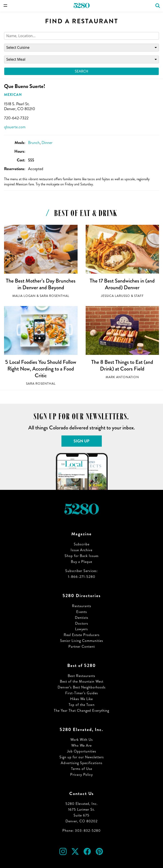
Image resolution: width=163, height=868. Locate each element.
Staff (139, 296)
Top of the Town (82, 705)
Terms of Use (82, 769)
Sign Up (81, 441)
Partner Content (82, 646)
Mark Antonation (122, 377)
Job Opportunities (82, 751)
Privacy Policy (81, 775)
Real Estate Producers (82, 635)
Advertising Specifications (82, 763)
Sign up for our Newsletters (82, 757)
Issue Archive (81, 550)
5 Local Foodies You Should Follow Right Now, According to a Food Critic (41, 369)
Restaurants (82, 606)
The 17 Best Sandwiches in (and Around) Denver (122, 284)
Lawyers (81, 629)
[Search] (81, 36)
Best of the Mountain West (82, 681)
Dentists (82, 618)
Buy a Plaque (81, 562)
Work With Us (82, 740)
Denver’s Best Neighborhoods (82, 687)
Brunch (34, 143)
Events (82, 612)
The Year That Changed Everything (81, 710)
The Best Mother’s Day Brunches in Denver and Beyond (41, 284)
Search (82, 71)
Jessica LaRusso (115, 296)
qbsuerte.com (15, 127)
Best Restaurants (81, 676)
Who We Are (81, 745)
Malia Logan (24, 296)
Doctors (82, 623)
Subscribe (82, 544)
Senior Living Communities (82, 641)
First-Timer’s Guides (82, 693)
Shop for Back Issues (82, 556)
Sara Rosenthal (54, 296)
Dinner (47, 143)
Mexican (13, 95)
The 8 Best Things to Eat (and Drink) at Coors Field (122, 365)
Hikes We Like (81, 699)
